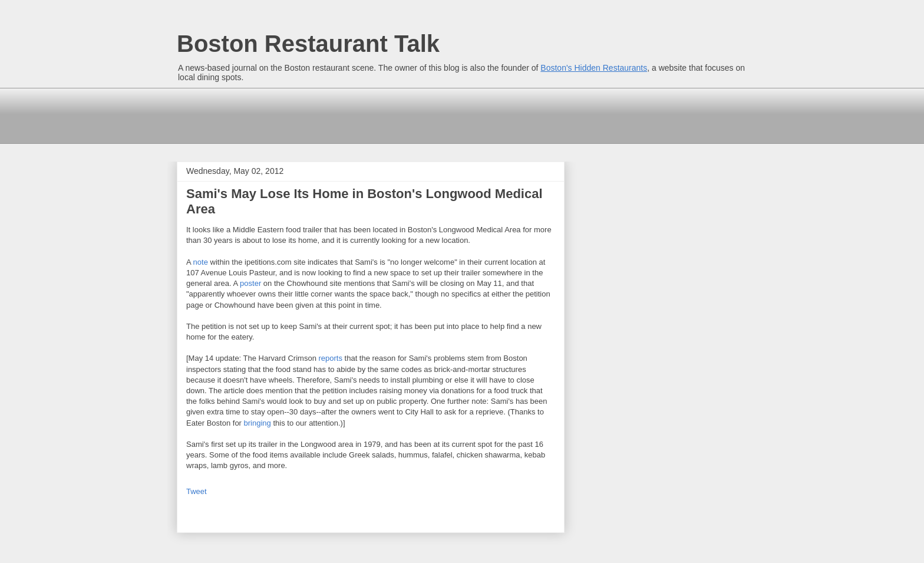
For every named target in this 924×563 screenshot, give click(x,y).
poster (250, 283)
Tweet (197, 491)
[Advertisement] (391, 114)
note (201, 262)
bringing (258, 423)
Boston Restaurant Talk (308, 44)
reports (330, 358)
